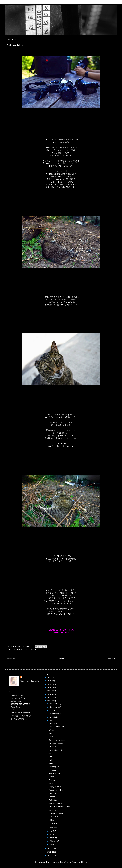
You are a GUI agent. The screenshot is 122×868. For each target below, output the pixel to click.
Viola (51, 737)
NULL (13, 710)
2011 (50, 855)
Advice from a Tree (56, 790)
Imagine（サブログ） (19, 698)
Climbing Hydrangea (57, 743)
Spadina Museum (56, 803)
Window (52, 797)
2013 (50, 849)
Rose (51, 733)
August (52, 717)
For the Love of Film (57, 727)
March (52, 838)
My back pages (16, 701)
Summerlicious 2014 (57, 740)
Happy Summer (55, 787)
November (54, 707)
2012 (50, 852)
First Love (53, 780)
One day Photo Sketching (20, 713)
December (54, 704)
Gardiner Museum (56, 813)
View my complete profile (30, 681)
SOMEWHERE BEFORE (20, 704)
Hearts (52, 777)
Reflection (53, 800)
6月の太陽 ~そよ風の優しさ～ (22, 716)
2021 (50, 677)
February (53, 841)
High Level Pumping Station (60, 807)
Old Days (53, 820)
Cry (50, 757)
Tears (51, 763)
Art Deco (52, 810)
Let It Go (52, 770)
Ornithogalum (54, 767)
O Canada (53, 823)
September (54, 714)
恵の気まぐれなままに (19, 719)
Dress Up (53, 794)
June (51, 828)
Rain (51, 760)
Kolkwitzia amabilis (56, 750)
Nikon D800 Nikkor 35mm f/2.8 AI (24, 650)
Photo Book (15, 707)
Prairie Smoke (54, 773)
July (51, 720)
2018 (50, 687)
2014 (50, 701)
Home (61, 658)
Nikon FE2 (53, 723)
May (51, 831)
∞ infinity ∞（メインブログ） (22, 695)
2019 (50, 684)
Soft (51, 753)
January (53, 844)
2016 (50, 694)
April (51, 834)
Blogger (84, 862)
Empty (51, 783)
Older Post (111, 658)
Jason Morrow (65, 862)
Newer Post (12, 658)
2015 (50, 697)
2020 (50, 681)
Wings (51, 730)
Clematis (52, 747)
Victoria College (55, 817)
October (53, 710)
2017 (50, 691)
